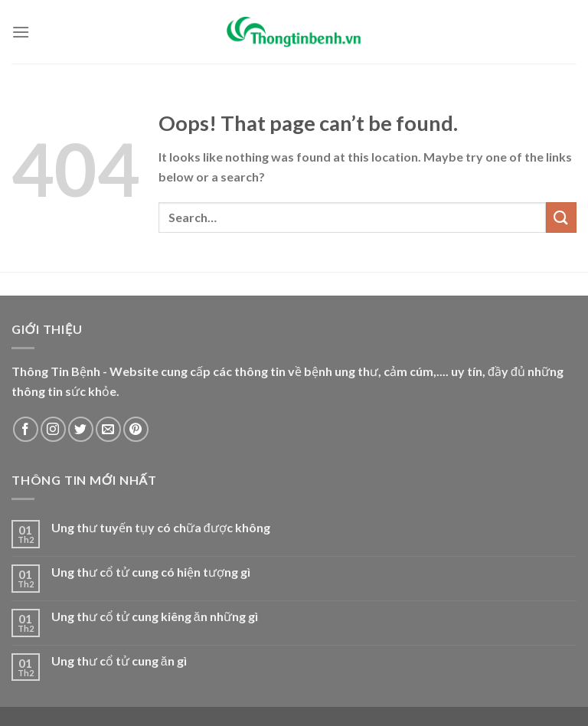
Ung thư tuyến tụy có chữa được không (161, 527)
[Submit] (561, 217)
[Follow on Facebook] (26, 429)
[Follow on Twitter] (81, 429)
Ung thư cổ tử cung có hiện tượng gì (151, 572)
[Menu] (21, 32)
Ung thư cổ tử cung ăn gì (119, 661)
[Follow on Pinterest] (136, 429)
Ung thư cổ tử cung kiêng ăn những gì (155, 616)
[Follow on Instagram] (53, 429)
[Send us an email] (108, 429)
